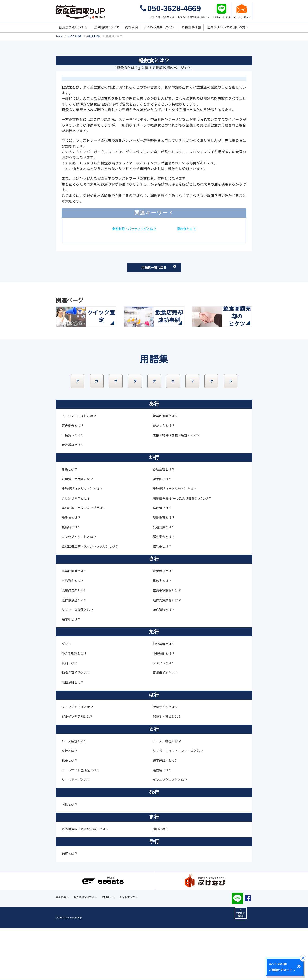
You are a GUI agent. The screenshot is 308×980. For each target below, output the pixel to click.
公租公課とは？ (165, 579)
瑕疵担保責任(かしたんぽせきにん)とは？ (186, 550)
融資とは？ (71, 905)
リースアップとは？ (78, 831)
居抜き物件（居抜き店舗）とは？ (179, 487)
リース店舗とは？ (76, 793)
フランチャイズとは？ (79, 758)
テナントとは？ (165, 715)
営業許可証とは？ (167, 467)
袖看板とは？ (72, 671)
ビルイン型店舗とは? (79, 768)
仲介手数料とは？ (76, 705)
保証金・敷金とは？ (169, 768)
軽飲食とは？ (163, 559)
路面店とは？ (163, 821)
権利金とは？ (163, 598)
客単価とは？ (163, 530)
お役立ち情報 (78, 36)
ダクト (67, 695)
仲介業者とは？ (165, 695)
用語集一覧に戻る (166, 271)
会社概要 (62, 949)
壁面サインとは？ (167, 758)
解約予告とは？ (165, 588)
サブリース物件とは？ (79, 661)
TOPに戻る (241, 965)
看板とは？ (71, 521)
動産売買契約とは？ (78, 724)
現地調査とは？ (165, 569)
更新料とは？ (72, 579)
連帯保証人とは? (166, 812)
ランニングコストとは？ (172, 831)
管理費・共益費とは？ (79, 530)
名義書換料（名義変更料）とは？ (88, 880)
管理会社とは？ (165, 521)
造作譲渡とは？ (165, 661)
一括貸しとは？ (74, 487)
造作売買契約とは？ (169, 651)
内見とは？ (71, 856)
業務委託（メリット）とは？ (85, 540)
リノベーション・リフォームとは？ (181, 802)
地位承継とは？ (74, 734)
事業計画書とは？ (76, 622)
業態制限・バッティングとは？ (133, 229)
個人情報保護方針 (89, 949)
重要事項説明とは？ (169, 642)
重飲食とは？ (189, 229)
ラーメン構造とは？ (169, 793)
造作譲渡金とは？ (76, 651)
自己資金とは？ (74, 632)
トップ (60, 36)
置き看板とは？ (74, 496)
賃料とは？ (71, 715)
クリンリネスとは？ (78, 550)
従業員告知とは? (75, 642)
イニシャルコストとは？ (81, 467)
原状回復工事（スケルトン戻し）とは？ (94, 598)
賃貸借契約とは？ (167, 724)
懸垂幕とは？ (72, 569)
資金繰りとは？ (165, 622)
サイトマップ (139, 949)
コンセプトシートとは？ (81, 588)
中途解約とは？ (165, 705)
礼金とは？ (71, 812)
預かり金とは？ (165, 477)
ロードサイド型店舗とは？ (83, 821)
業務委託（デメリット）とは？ (177, 540)
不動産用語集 (101, 36)
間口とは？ (161, 880)
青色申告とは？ (74, 477)
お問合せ (115, 949)
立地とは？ (71, 802)
